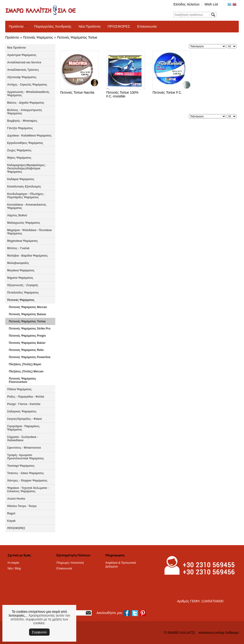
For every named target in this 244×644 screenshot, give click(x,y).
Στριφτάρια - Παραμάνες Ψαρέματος (23, 428)
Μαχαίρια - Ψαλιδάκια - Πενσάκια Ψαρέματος (29, 232)
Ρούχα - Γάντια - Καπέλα (24, 404)
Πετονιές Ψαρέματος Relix (26, 350)
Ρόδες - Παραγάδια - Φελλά (26, 397)
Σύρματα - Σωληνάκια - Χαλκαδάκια (23, 439)
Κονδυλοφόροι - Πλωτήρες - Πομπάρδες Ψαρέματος (26, 196)
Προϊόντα (16, 26)
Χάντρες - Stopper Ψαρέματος (27, 481)
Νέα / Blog (14, 568)
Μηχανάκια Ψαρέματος (23, 241)
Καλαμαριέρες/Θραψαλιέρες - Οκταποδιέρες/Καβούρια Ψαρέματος (27, 168)
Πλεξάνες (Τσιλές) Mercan (26, 371)
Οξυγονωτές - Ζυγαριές (23, 285)
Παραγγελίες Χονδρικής (53, 26)
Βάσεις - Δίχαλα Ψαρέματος (26, 103)
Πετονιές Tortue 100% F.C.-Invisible (122, 94)
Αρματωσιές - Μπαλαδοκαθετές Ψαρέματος (28, 94)
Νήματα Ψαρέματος (20, 278)
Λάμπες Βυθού (17, 215)
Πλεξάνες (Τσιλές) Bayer (25, 364)
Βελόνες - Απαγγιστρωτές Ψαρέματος (25, 112)
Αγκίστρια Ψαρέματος (22, 55)
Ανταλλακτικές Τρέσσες (23, 70)
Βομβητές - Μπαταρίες (22, 121)
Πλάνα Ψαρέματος (19, 389)
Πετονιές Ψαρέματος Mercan (28, 307)
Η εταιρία (13, 563)
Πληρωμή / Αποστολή (70, 563)
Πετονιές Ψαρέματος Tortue (77, 37)
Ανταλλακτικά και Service (24, 62)
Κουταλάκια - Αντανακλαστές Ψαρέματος (27, 206)
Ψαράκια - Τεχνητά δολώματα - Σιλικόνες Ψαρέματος (28, 490)
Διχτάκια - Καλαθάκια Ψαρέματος (29, 136)
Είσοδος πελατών (186, 4)
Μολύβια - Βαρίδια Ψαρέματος (28, 256)
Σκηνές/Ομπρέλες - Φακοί (24, 419)
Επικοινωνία (147, 26)
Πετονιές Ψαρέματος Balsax (28, 314)
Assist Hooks (16, 499)
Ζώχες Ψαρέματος (19, 150)
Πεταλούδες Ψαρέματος (23, 293)
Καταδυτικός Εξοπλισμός (24, 187)
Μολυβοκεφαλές (18, 263)
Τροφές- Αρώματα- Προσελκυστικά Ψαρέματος (26, 457)
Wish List (211, 4)
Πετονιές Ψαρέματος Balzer (27, 343)
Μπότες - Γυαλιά (18, 248)
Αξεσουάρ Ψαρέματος (22, 77)
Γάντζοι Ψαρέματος (20, 128)
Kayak (11, 521)
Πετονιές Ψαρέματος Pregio (27, 336)
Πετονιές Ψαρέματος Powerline (30, 357)
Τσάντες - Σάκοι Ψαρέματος (26, 473)
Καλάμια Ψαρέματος (21, 179)
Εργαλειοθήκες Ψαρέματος (25, 143)
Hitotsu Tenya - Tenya (22, 506)
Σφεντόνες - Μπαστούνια (24, 448)
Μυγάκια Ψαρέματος (21, 270)
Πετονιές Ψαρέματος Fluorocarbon (23, 380)
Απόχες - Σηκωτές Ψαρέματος (27, 85)
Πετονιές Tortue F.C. (167, 92)
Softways (232, 633)
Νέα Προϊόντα (90, 26)
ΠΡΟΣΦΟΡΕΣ (119, 26)
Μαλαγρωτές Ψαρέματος (24, 223)
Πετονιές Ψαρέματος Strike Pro (30, 329)
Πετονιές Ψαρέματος (38, 37)
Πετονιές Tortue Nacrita (77, 92)
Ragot (11, 513)
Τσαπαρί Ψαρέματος (21, 466)
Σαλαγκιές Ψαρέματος (22, 411)
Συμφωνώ (39, 632)
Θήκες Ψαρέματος (19, 158)
